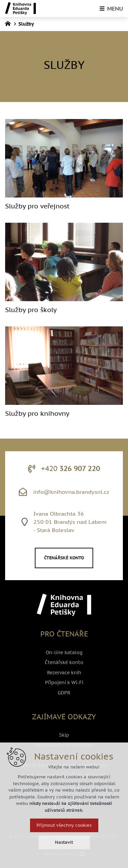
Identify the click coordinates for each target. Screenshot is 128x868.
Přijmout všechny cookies (64, 839)
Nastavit (64, 856)
